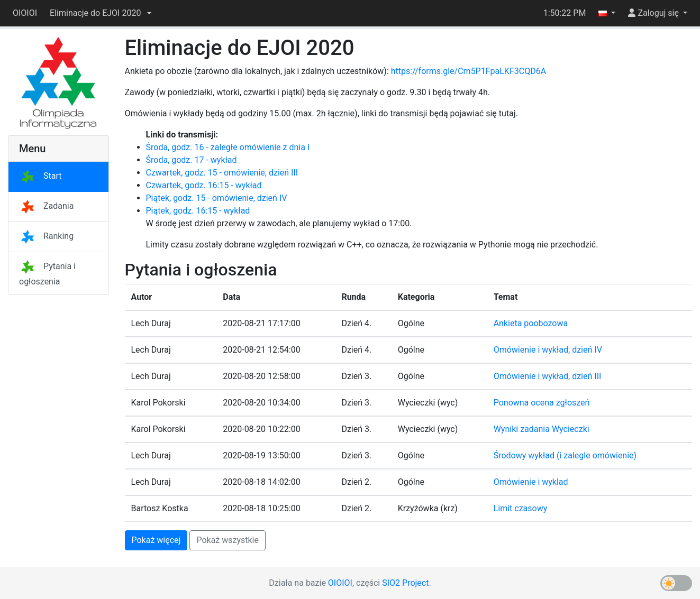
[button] (101, 13)
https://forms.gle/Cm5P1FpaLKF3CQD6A (469, 71)
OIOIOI (25, 13)
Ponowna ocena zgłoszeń (542, 403)
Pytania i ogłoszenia (47, 274)
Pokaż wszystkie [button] (228, 540)
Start (40, 176)
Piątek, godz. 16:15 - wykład (198, 211)
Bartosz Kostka (160, 508)
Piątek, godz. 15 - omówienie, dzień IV (217, 198)
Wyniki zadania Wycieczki (542, 429)
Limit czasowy (521, 508)
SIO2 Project (405, 583)
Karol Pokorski (158, 403)
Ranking (46, 236)
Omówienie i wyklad (531, 482)
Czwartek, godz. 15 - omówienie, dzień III (222, 173)
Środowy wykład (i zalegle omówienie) (565, 455)
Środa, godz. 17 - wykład (192, 160)
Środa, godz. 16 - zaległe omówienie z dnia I (228, 147)
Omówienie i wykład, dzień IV (548, 350)
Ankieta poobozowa (531, 323)
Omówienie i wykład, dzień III (548, 376)
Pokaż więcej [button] (156, 540)
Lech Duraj (151, 323)
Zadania (46, 206)
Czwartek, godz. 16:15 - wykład (204, 185)
